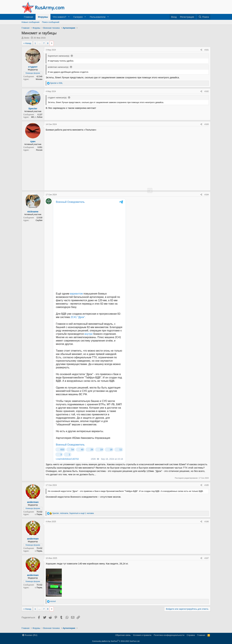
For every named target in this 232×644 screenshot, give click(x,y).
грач (33, 141)
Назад (28, 43)
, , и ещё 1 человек (73, 513)
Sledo (26, 38)
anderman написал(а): (58, 67)
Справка (191, 635)
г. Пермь (39, 514)
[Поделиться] (201, 50)
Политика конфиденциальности (169, 635)
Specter (33, 108)
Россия (39, 150)
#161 (207, 50)
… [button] (40, 43)
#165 (207, 485)
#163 (207, 124)
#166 (207, 522)
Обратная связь (123, 635)
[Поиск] (204, 17)
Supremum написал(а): (59, 56)
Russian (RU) (30, 635)
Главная (29, 17)
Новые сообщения (31, 22)
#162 (207, 91)
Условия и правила (142, 635)
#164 (207, 195)
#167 (207, 558)
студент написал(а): (57, 98)
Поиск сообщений (51, 22)
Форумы (43, 17)
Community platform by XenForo (116, 641)
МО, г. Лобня (37, 117)
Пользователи (98, 17)
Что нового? (60, 17)
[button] (69, 17)
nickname (33, 211)
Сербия (39, 220)
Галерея (78, 17)
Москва (39, 79)
